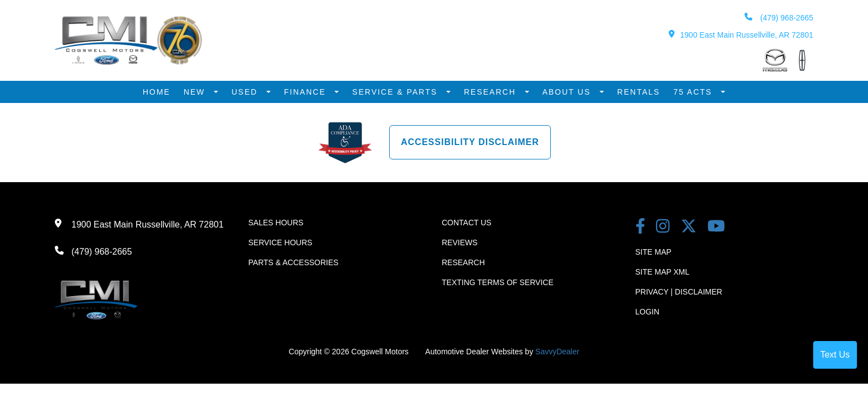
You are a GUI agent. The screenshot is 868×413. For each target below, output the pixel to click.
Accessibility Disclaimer (470, 142)
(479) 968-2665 (779, 17)
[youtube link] (716, 227)
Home (157, 92)
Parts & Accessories (294, 262)
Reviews (460, 242)
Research (492, 92)
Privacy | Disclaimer (679, 292)
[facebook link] (640, 227)
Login (648, 312)
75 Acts (694, 92)
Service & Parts (396, 92)
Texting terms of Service (498, 282)
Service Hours (281, 242)
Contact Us (467, 223)
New (196, 92)
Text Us (835, 355)
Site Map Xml (663, 272)
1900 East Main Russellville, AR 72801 (741, 35)
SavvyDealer (557, 352)
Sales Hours (276, 223)
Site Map (653, 252)
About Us (568, 92)
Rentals (639, 92)
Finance (306, 92)
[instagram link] (663, 227)
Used (246, 92)
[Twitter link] (689, 227)
